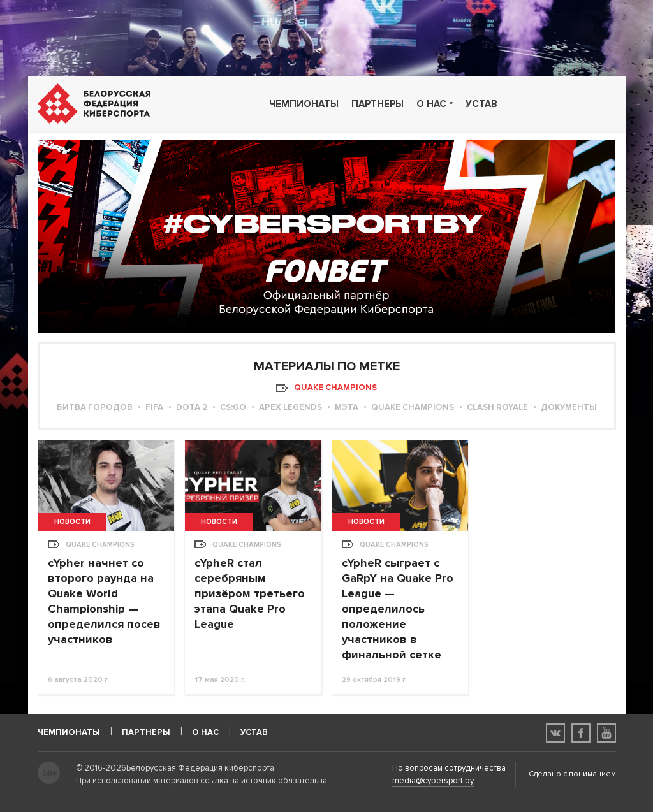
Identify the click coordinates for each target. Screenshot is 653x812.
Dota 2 (192, 408)
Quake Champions (413, 408)
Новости (72, 522)
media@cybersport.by (433, 781)
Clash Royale (497, 408)
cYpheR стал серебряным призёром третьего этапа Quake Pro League (250, 593)
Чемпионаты (304, 104)
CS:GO (233, 408)
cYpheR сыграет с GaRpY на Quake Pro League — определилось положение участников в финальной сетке (398, 609)
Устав (481, 104)
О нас (431, 104)
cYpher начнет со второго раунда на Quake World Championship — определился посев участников (104, 601)
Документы (569, 408)
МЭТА (347, 408)
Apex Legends (290, 408)
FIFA (154, 408)
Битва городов (95, 408)
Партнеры (378, 104)
